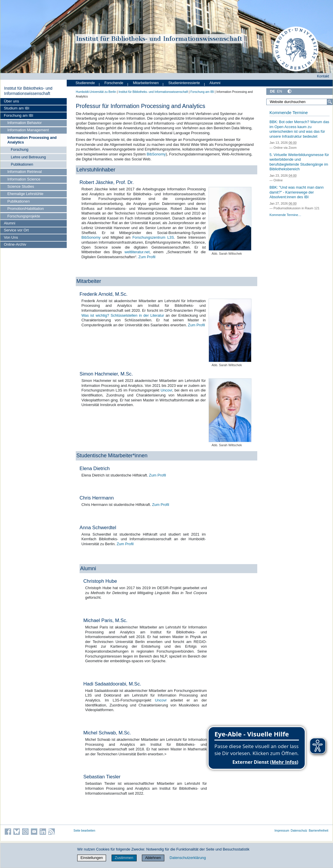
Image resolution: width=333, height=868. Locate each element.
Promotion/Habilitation (25, 209)
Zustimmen (124, 858)
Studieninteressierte (184, 83)
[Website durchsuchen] (299, 102)
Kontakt (323, 76)
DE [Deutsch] (272, 91)
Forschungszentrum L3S (153, 237)
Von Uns (11, 237)
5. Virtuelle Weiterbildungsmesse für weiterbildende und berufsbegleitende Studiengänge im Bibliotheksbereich (299, 162)
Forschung (20, 149)
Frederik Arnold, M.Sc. (103, 294)
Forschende (114, 83)
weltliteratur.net (137, 252)
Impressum (282, 831)
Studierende (85, 83)
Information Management (28, 130)
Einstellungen (92, 858)
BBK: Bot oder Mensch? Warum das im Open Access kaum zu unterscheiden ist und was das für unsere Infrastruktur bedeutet (299, 129)
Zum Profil (147, 257)
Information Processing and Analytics (32, 140)
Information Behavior (24, 123)
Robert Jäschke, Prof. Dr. (107, 182)
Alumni (9, 223)
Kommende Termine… (285, 215)
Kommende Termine (289, 113)
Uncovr (166, 390)
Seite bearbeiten (84, 831)
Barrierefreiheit (319, 831)
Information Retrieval (24, 172)
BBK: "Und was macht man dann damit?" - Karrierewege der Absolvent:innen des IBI (297, 192)
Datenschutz (299, 831)
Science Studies (21, 186)
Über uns (11, 101)
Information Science (24, 179)
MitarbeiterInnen (146, 83)
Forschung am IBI (18, 115)
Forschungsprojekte (24, 216)
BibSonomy (156, 154)
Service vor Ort (16, 230)
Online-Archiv (15, 244)
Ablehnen (153, 858)
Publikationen (22, 164)
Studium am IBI (16, 108)
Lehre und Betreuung (28, 157)
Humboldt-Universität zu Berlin (96, 92)
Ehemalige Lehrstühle (25, 194)
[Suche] (330, 102)
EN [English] (279, 91)
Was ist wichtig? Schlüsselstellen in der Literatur (123, 315)
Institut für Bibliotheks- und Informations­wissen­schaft (28, 91)
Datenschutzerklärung (188, 858)
